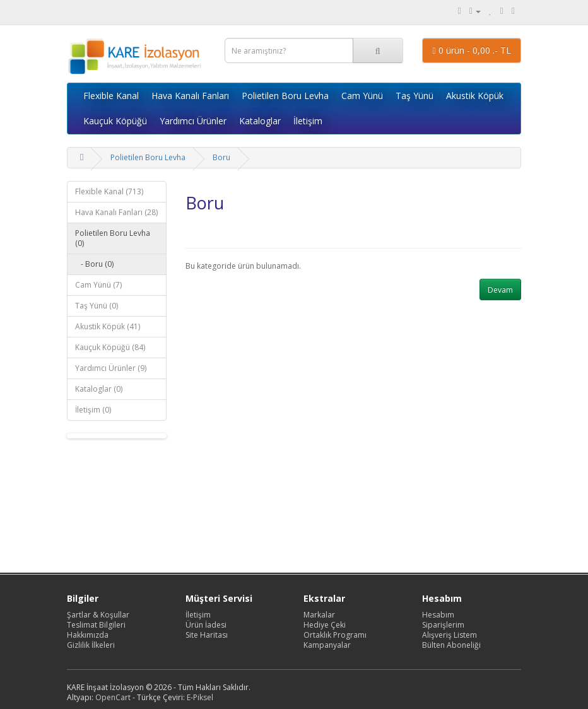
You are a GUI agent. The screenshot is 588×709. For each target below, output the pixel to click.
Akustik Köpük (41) (108, 326)
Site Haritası (207, 635)
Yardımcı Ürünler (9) (111, 368)
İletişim (308, 121)
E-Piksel (200, 697)
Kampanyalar (327, 645)
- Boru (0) (94, 264)
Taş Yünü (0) (97, 306)
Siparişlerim (443, 625)
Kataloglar (260, 121)
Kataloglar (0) (99, 389)
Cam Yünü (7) (98, 285)
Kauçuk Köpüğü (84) (110, 347)
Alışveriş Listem (450, 635)
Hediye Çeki (325, 625)
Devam (500, 290)
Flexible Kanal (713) (109, 191)
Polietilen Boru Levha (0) (113, 238)
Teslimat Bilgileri (96, 625)
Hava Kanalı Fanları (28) (116, 212)
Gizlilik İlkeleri (91, 645)
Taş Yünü (415, 96)
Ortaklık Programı (335, 635)
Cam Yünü (362, 96)
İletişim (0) (93, 410)
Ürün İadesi (206, 625)
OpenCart (113, 697)
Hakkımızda (88, 635)
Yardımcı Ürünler (193, 121)
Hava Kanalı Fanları (190, 96)
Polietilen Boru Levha (285, 96)
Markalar (319, 615)
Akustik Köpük (475, 96)
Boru (221, 157)
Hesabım (438, 615)
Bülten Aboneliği (451, 645)
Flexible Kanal (111, 96)
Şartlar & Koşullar (98, 615)
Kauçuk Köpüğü (115, 121)
